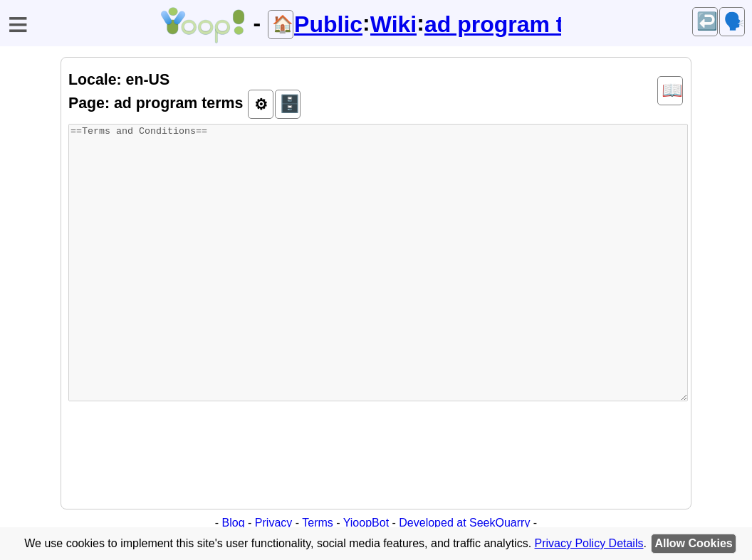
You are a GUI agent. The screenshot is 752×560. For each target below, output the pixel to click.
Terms (318, 523)
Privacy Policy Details (589, 543)
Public (328, 24)
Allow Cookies (693, 543)
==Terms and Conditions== (378, 263)
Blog (234, 523)
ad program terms (493, 24)
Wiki (394, 24)
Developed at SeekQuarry (464, 523)
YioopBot (366, 523)
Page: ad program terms (156, 103)
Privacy (273, 523)
